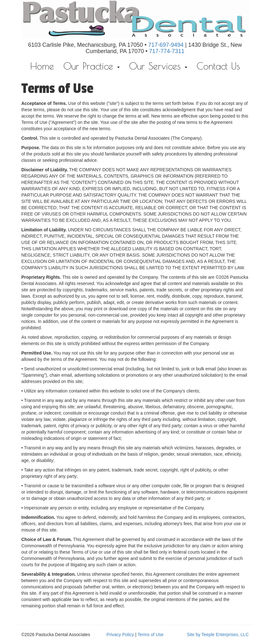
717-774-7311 (167, 51)
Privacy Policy (120, 635)
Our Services (158, 66)
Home (42, 66)
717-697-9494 (166, 45)
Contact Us (218, 66)
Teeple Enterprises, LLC (225, 635)
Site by (194, 635)
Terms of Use (150, 635)
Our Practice (92, 66)
